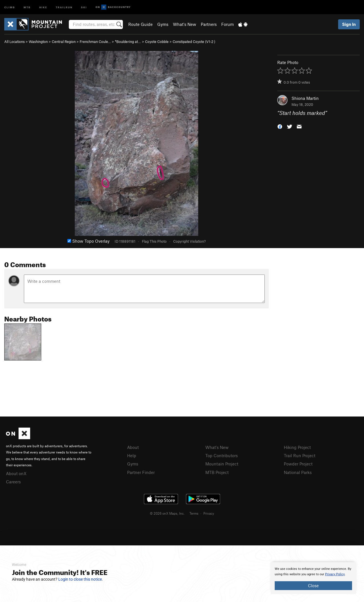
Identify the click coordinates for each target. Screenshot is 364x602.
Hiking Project (297, 447)
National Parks (298, 472)
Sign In (349, 24)
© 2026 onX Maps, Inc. (167, 513)
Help (132, 455)
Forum (227, 24)
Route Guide (140, 24)
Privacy (209, 513)
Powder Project (298, 464)
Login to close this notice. (81, 579)
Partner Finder (141, 472)
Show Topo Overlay (88, 241)
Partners (209, 24)
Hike (43, 7)
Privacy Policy (335, 574)
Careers (13, 482)
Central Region (64, 42)
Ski (84, 7)
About (133, 447)
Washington (38, 42)
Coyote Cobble (157, 42)
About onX (16, 473)
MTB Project (217, 472)
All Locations (15, 42)
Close (313, 585)
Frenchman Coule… (95, 42)
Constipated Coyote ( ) (194, 42)
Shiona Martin (305, 98)
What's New (185, 24)
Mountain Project (222, 464)
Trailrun (64, 7)
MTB (27, 7)
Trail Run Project (300, 455)
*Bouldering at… (128, 42)
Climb (10, 7)
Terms (194, 513)
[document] (313, 578)
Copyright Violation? (189, 241)
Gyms (163, 24)
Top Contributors (222, 455)
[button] (280, 126)
